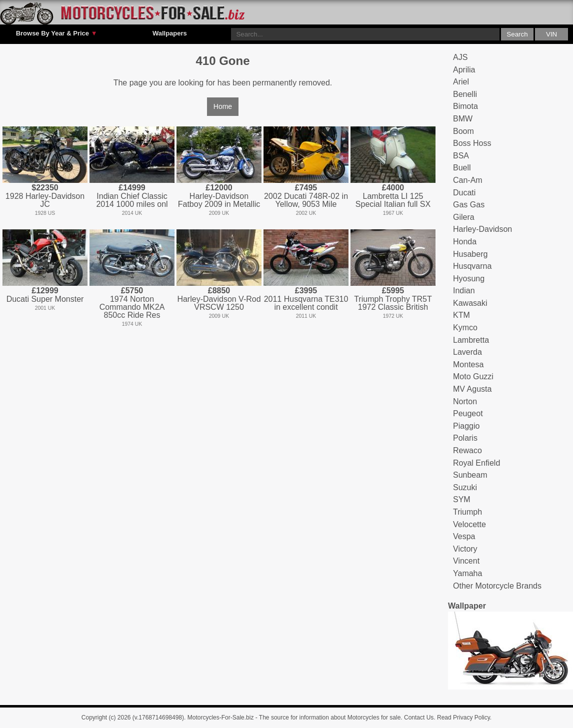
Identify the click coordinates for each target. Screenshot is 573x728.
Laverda (467, 352)
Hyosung (469, 279)
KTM (461, 315)
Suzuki (465, 487)
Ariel (461, 82)
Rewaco (467, 450)
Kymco (465, 328)
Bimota (465, 106)
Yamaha (467, 573)
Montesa (468, 364)
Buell (462, 168)
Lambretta (471, 340)
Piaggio (466, 426)
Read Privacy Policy (463, 718)
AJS (460, 57)
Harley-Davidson (482, 229)
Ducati (464, 193)
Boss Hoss (472, 143)
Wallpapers (170, 33)
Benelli (465, 94)
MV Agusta (472, 389)
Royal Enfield (476, 463)
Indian (464, 291)
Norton (465, 401)
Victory (465, 549)
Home (223, 106)
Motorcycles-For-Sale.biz (221, 718)
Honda (465, 242)
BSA (461, 156)
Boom (463, 131)
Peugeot (468, 413)
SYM (462, 499)
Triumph (467, 512)
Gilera (464, 217)
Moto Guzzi (473, 376)
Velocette (469, 524)
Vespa (464, 536)
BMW (463, 119)
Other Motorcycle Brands (497, 586)
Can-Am (468, 180)
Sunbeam (470, 475)
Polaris (465, 438)
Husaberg (470, 254)
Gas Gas (469, 205)
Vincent (466, 561)
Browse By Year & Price (57, 33)
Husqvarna (472, 266)
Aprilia (464, 70)
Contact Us (419, 718)
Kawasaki (470, 303)
